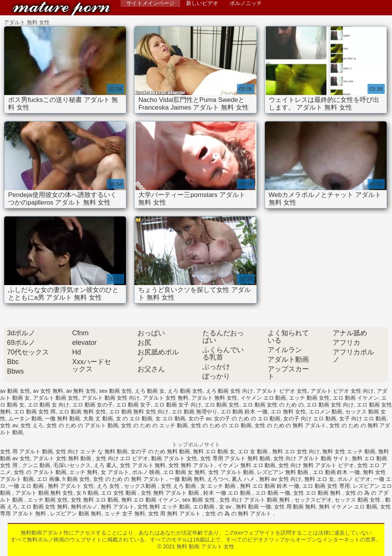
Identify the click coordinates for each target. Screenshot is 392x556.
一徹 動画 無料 (187, 479)
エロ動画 (204, 507)
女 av (226, 507)
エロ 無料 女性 (288, 412)
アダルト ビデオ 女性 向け (342, 391)
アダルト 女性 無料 (166, 398)
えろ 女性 (109, 486)
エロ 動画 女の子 (93, 405)
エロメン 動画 (326, 412)
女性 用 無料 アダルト (175, 513)
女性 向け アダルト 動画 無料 (255, 500)
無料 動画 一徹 (253, 507)
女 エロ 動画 (170, 418)
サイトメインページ (150, 3)
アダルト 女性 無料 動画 (63, 458)
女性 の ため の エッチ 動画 (154, 425)
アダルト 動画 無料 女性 (44, 493)
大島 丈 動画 (98, 418)
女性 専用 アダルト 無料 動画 (235, 458)
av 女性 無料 (48, 391)
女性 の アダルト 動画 (40, 472)
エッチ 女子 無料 (125, 513)
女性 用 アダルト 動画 (26, 451)
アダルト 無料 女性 (214, 398)
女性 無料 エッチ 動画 (164, 507)
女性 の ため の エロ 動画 (221, 425)
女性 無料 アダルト (191, 465)
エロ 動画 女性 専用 (326, 486)
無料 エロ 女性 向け (296, 451)
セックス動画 (141, 486)
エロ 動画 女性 (222, 405)
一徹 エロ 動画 (27, 486)
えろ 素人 (105, 465)
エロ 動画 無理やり (194, 412)
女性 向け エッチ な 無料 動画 (91, 451)
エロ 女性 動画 (119, 493)
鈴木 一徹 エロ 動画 (228, 493)
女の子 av (200, 418)
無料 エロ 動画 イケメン (150, 500)
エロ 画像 (48, 479)
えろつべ (218, 479)
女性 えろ (32, 425)
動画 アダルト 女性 (174, 458)
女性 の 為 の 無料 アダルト (239, 513)
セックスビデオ (313, 500)
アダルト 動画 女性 (56, 398)
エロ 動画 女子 (134, 405)
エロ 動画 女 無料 (184, 472)
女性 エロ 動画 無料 (318, 493)
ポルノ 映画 (146, 472)
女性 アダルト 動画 (231, 472)
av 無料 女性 (81, 391)
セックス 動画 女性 (358, 500)
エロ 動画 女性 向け (330, 405)
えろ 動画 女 (150, 391)
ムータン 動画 (25, 418)
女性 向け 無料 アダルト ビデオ (316, 465)
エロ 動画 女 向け (49, 405)
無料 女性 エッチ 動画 (349, 451)
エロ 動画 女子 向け (178, 405)
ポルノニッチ (246, 3)
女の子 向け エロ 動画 (310, 418)
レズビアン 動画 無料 (76, 513)
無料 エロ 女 (319, 479)
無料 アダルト (118, 507)
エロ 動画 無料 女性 (82, 412)
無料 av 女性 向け (280, 479)
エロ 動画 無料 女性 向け (139, 412)
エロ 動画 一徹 (273, 493)
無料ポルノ (84, 507)
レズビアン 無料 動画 (283, 472)
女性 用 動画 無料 (295, 507)
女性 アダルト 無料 (143, 465)
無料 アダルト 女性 (71, 486)
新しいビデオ (202, 3)
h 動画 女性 (76, 479)
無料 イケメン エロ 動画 (348, 507)
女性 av (9, 425)
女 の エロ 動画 (134, 418)
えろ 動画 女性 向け (230, 391)
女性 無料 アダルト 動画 (171, 493)
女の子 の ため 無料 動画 (160, 451)
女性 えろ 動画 (179, 486)
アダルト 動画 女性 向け (111, 398)
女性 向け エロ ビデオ (122, 458)
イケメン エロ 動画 (263, 398)
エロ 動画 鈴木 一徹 (244, 412)
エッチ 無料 (83, 472)
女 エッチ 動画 (219, 486)
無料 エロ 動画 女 (214, 451)
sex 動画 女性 (116, 391)
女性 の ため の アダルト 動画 (82, 425)
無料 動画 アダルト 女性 (61, 9)
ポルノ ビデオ (354, 479)
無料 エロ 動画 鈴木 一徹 (270, 486)
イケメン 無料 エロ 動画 (247, 465)
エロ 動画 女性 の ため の (273, 405)
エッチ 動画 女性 (309, 398)
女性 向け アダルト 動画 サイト (311, 458)
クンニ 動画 (36, 465)
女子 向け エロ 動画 (363, 418)
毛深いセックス (72, 465)
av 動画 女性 (15, 391)
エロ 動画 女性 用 (35, 412)
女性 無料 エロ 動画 (95, 500)
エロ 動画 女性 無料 (44, 507)
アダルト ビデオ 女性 (282, 391)
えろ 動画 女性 (185, 391)
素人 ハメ (244, 479)
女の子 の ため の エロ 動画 (247, 418)
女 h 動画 (87, 493)
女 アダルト (115, 472)
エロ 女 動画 (253, 451)
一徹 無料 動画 (62, 418)
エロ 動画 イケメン (356, 398)
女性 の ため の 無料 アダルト (290, 425)
